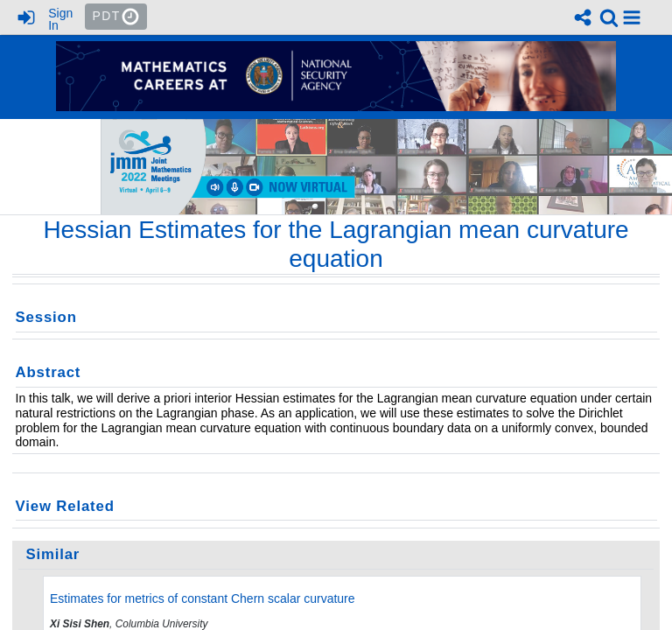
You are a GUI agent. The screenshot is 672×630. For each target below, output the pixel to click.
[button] (632, 17)
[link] (609, 17)
